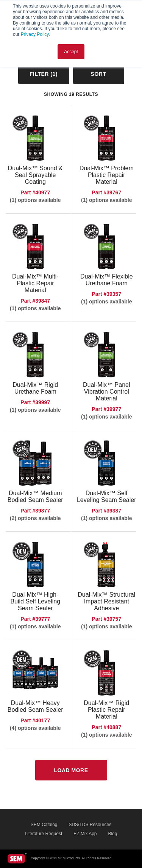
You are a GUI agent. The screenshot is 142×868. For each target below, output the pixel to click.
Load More (71, 770)
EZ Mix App (85, 834)
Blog (112, 834)
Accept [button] (71, 52)
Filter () (44, 74)
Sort (99, 74)
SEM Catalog (44, 825)
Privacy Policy (35, 34)
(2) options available (35, 518)
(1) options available (35, 200)
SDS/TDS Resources (90, 825)
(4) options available (35, 728)
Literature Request (44, 834)
